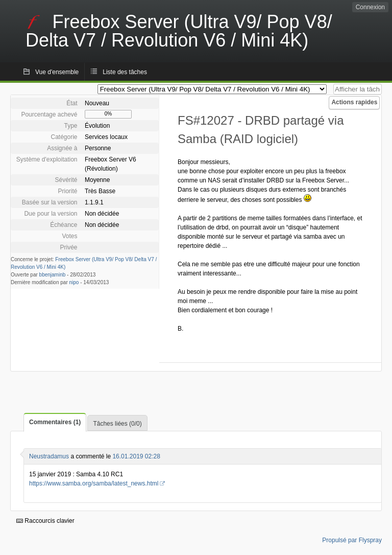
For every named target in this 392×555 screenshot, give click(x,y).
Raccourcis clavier (45, 521)
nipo (74, 282)
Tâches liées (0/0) (117, 424)
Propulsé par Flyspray (352, 540)
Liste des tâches (125, 72)
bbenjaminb (53, 275)
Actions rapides (354, 102)
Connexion (370, 7)
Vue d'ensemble (57, 72)
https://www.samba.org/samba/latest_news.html (94, 483)
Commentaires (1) (55, 422)
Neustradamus (49, 456)
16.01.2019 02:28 (136, 456)
